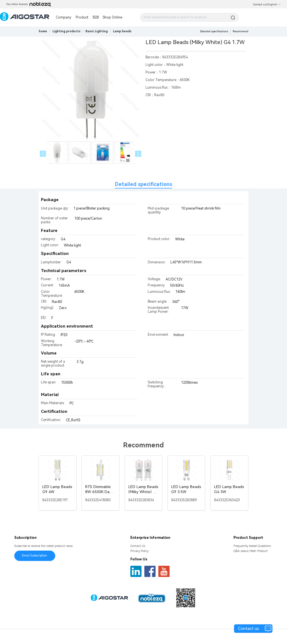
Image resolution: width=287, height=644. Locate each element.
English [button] (274, 4)
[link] (66, 31)
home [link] (43, 31)
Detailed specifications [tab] (143, 184)
